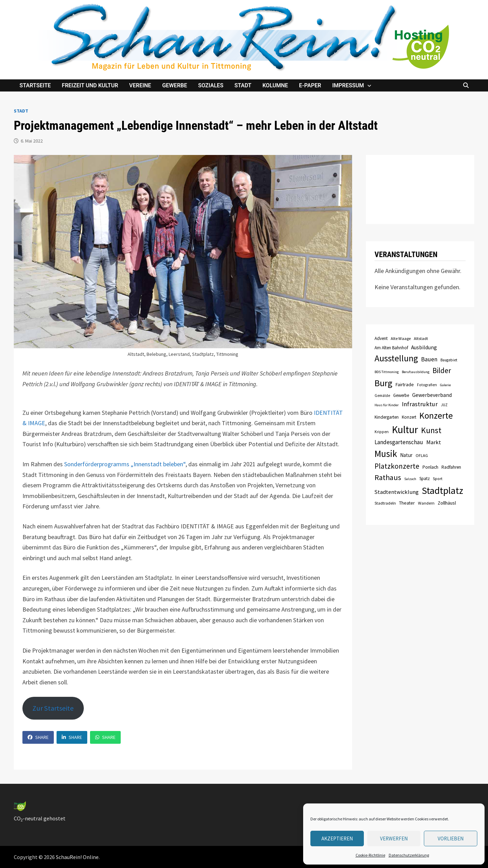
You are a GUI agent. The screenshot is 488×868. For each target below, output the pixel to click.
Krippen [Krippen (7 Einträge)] (382, 432)
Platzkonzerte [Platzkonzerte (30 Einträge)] (397, 466)
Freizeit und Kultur (90, 85)
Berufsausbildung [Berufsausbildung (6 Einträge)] (416, 372)
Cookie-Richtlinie (370, 855)
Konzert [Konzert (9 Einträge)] (409, 417)
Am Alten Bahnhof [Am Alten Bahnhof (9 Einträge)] (391, 348)
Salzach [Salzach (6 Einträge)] (410, 479)
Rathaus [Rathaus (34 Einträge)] (388, 477)
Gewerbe (175, 85)
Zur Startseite (53, 708)
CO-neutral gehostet (40, 818)
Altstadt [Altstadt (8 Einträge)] (421, 338)
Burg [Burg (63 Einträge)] (384, 383)
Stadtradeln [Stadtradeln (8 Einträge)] (385, 503)
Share (38, 737)
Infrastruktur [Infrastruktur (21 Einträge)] (420, 404)
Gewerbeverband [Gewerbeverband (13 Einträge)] (432, 395)
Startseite (35, 85)
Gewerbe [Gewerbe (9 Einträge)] (401, 395)
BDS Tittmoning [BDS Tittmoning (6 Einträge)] (387, 372)
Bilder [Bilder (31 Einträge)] (442, 370)
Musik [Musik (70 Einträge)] (386, 453)
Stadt (243, 85)
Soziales (211, 85)
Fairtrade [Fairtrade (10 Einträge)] (405, 384)
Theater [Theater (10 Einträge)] (407, 503)
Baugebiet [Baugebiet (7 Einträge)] (449, 360)
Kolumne (275, 85)
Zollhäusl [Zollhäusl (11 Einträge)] (447, 503)
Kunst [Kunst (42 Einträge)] (431, 430)
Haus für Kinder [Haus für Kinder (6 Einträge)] (387, 405)
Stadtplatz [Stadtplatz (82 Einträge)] (442, 490)
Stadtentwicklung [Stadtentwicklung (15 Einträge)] (397, 492)
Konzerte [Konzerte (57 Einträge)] (436, 416)
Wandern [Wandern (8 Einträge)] (426, 503)
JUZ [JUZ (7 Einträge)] (444, 405)
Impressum (348, 85)
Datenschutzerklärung (409, 855)
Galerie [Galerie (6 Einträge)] (445, 385)
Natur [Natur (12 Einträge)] (406, 455)
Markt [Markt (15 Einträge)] (434, 442)
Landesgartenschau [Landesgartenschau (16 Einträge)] (399, 442)
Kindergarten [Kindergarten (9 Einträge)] (387, 417)
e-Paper (310, 85)
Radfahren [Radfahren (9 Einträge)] (451, 467)
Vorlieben (451, 838)
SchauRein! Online (77, 857)
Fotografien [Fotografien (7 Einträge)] (427, 385)
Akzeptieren (337, 838)
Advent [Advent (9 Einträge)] (381, 338)
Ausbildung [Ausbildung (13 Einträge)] (424, 347)
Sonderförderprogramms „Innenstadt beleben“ (125, 464)
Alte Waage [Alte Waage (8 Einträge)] (401, 338)
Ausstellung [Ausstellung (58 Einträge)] (396, 358)
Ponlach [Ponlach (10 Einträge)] (430, 467)
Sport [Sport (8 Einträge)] (438, 479)
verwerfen (394, 838)
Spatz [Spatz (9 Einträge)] (425, 479)
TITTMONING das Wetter (420, 189)
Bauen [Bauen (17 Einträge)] (429, 359)
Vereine (140, 85)
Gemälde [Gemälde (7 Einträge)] (382, 396)
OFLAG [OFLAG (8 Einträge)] (422, 455)
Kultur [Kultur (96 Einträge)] (405, 430)
